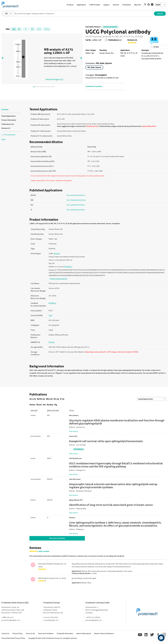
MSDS (4, 140)
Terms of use (30, 633)
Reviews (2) (132, 40)
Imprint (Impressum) (84, 633)
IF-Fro (47, 29)
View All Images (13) (54, 79)
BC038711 (68, 267)
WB (19, 29)
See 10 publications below (76, 200)
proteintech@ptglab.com (11, 620)
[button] (161, 638)
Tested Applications (9, 116)
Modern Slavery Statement (104, 633)
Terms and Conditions (46, 633)
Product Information (9, 120)
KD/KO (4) (41, 399)
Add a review (44, 551)
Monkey (50, 405)
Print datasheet (8, 135)
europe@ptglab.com (51, 620)
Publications (113, 40)
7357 (50, 315)
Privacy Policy (17, 633)
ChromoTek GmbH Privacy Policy (13, 638)
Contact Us (5, 633)
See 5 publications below (76, 210)
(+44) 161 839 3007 (51, 617)
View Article (73, 431)
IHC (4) (56, 399)
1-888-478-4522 (8, 617)
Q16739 (52, 342)
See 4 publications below (76, 195)
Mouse (39, 405)
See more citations (57, 538)
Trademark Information (65, 633)
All (14, 29)
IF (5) (62, 399)
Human (32, 405)
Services (116, 5)
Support (106, 5)
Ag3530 (57, 253)
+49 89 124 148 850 (93, 617)
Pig (56, 405)
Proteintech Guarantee (94, 86)
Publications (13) (8, 124)
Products (70, 5)
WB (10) (49, 399)
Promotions (127, 5)
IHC (32, 29)
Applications (81, 5)
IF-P (39, 29)
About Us (137, 5)
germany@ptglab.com (94, 620)
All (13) (33, 399)
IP (26, 29)
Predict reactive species (58, 279)
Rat (44, 405)
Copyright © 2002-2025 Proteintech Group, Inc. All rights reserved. (52, 638)
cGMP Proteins (95, 5)
